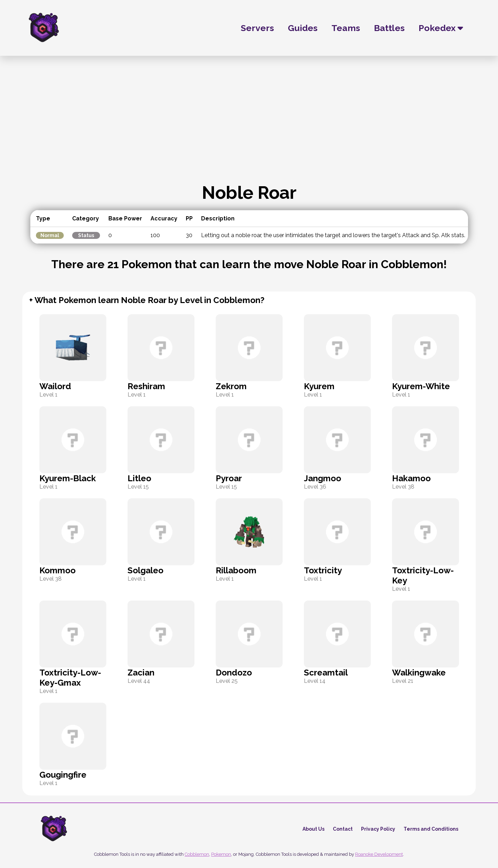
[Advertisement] (249, 130)
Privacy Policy (378, 829)
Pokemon (221, 854)
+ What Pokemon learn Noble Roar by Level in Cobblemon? (147, 300)
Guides (303, 28)
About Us (313, 829)
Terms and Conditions (431, 829)
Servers (257, 28)
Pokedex (441, 28)
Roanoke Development (379, 854)
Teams (346, 28)
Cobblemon (197, 854)
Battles (389, 28)
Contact (343, 829)
